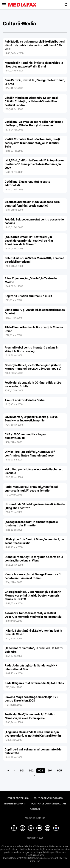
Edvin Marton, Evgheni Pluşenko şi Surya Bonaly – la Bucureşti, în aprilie (31, 419)
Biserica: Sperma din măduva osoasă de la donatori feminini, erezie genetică (32, 204)
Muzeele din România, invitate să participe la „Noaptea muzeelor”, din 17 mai (34, 65)
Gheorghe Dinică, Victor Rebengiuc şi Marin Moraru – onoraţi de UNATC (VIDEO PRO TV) (33, 367)
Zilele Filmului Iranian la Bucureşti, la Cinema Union (34, 329)
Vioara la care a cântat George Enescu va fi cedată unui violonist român (33, 576)
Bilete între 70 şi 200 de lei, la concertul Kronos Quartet (35, 312)
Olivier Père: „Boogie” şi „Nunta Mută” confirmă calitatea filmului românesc (30, 454)
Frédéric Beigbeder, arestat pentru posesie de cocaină (34, 221)
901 (22, 771)
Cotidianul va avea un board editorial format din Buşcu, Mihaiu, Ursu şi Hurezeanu (34, 124)
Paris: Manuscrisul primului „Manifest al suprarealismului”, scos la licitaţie (31, 489)
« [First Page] (8, 771)
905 (59, 771)
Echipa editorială (18, 798)
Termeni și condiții (15, 804)
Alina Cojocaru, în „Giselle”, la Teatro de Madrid (31, 280)
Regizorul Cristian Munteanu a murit (28, 296)
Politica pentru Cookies (48, 798)
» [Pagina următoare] (35, 776)
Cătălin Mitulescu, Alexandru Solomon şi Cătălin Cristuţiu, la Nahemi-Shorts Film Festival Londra (31, 102)
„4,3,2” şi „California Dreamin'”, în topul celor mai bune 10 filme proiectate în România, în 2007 (34, 164)
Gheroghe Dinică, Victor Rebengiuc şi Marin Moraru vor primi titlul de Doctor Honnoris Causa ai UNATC (33, 596)
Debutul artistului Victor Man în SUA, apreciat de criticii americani (34, 260)
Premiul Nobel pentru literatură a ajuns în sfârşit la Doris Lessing (32, 349)
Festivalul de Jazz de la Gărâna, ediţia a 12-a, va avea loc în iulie (34, 385)
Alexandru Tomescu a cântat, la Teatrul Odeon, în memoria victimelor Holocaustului (34, 615)
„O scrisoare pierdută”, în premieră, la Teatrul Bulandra (34, 650)
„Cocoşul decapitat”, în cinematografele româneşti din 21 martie (31, 524)
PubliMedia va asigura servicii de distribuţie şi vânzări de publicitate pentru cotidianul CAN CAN (35, 45)
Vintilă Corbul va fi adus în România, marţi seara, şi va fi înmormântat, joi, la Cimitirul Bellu (32, 143)
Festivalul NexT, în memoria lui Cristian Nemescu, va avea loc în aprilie (30, 716)
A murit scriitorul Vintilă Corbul (25, 400)
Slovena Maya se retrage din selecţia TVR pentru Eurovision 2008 (32, 699)
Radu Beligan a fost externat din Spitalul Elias (34, 683)
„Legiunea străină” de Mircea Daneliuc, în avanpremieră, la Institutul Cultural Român (33, 734)
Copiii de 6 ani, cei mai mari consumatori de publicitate (33, 751)
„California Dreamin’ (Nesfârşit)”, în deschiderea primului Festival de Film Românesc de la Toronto (29, 241)
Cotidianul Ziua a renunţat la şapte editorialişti (27, 184)
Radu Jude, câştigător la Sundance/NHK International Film (31, 667)
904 (50, 771)
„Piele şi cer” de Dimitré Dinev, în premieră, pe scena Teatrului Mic (34, 541)
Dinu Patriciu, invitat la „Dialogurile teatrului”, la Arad (35, 82)
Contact (35, 809)
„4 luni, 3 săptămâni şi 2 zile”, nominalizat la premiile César (33, 633)
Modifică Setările (35, 818)
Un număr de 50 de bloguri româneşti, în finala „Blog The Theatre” (35, 506)
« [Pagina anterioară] (14, 771)
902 (31, 771)
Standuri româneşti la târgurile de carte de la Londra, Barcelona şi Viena (34, 559)
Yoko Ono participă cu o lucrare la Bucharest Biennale (34, 471)
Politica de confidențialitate (49, 804)
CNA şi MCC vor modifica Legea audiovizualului (25, 436)
